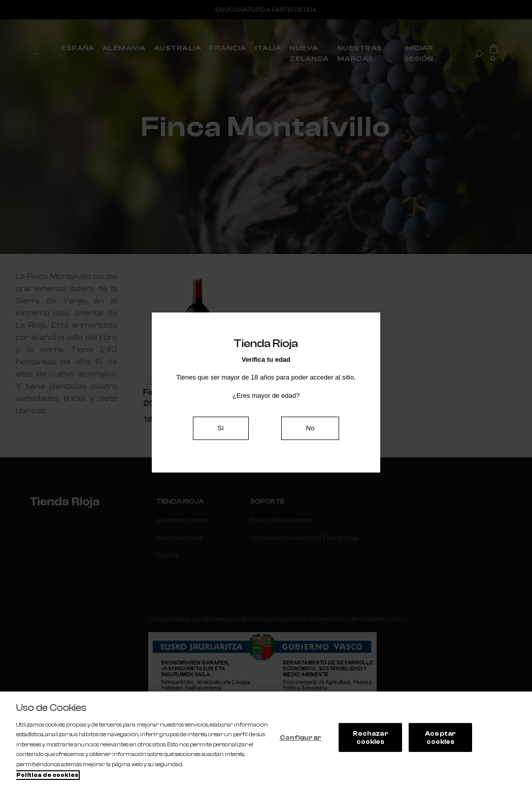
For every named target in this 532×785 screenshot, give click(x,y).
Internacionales (179, 538)
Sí (221, 428)
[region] (266, 738)
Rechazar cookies (371, 737)
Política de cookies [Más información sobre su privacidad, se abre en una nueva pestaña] (47, 775)
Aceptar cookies (440, 737)
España (167, 555)
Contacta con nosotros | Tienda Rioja (304, 538)
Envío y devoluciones (282, 520)
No (310, 428)
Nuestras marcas (183, 520)
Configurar (301, 737)
